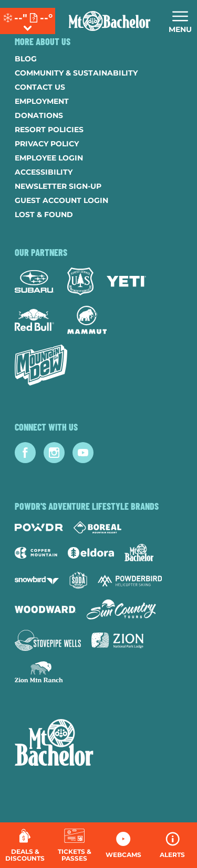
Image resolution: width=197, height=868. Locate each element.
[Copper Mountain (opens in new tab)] (36, 553)
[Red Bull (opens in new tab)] (34, 320)
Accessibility (44, 172)
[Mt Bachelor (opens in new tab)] (139, 553)
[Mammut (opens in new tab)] (87, 320)
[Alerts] (173, 845)
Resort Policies (49, 130)
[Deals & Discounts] (25, 845)
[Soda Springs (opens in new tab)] (78, 580)
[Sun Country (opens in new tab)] (121, 609)
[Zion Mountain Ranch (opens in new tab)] (39, 672)
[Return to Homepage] (110, 21)
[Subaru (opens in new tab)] (34, 281)
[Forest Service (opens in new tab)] (80, 281)
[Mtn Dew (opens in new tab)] (41, 365)
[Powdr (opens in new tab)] (39, 527)
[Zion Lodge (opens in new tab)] (117, 640)
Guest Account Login (61, 200)
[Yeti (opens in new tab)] (126, 281)
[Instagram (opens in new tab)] (54, 453)
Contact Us (40, 87)
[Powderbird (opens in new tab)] (130, 581)
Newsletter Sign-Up (58, 186)
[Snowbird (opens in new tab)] (37, 580)
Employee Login (49, 158)
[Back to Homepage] (98, 744)
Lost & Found (44, 215)
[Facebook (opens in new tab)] (25, 453)
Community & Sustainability (76, 73)
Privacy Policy (47, 144)
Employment (42, 101)
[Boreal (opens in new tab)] (97, 527)
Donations (39, 115)
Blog (26, 59)
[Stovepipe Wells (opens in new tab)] (48, 640)
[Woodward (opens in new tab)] (45, 609)
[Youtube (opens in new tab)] (83, 453)
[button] (74, 845)
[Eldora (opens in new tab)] (91, 553)
